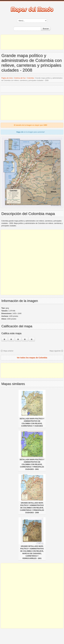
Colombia (31, 78)
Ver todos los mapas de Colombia (32, 358)
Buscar (46, 29)
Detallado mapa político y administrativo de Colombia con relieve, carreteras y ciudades (32, 422)
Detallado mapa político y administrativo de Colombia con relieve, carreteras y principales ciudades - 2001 (32, 464)
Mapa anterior (8, 351)
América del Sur (20, 78)
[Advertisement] (32, 42)
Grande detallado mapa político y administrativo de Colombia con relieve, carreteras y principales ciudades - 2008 (32, 508)
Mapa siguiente (55, 351)
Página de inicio (7, 78)
